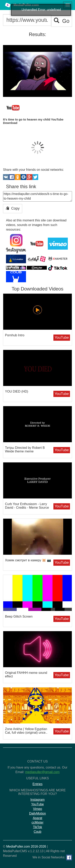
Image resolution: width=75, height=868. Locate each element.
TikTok (38, 827)
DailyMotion (38, 813)
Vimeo (37, 809)
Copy (13, 208)
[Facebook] (69, 857)
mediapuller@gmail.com (42, 772)
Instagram (37, 800)
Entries (38, 784)
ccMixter (38, 822)
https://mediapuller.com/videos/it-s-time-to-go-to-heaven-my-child (37, 196)
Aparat (37, 818)
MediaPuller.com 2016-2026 (26, 846)
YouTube (62, 338)
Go (62, 21)
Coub (37, 832)
